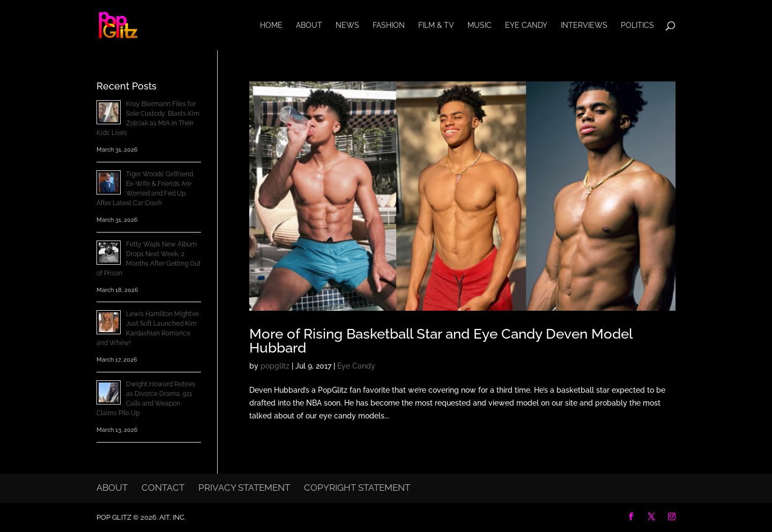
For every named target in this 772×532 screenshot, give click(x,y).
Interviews (584, 25)
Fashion (389, 25)
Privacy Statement (244, 488)
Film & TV (436, 25)
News (347, 25)
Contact (163, 488)
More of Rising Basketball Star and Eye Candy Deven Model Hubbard (441, 341)
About (309, 25)
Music (480, 25)
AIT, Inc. (172, 517)
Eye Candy (526, 25)
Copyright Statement (357, 488)
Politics (637, 25)
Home (271, 25)
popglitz (275, 366)
